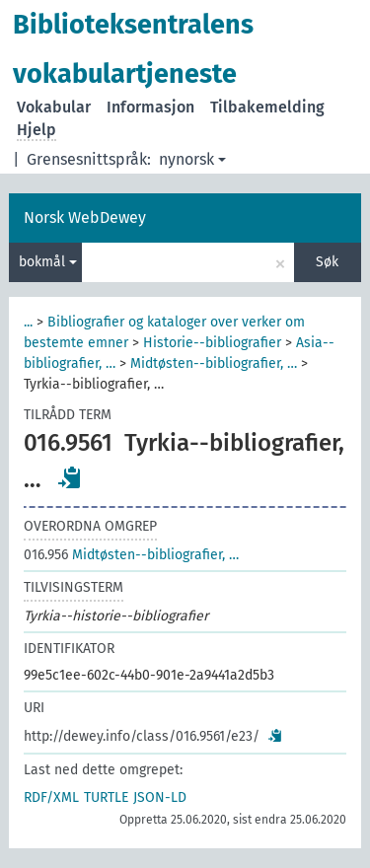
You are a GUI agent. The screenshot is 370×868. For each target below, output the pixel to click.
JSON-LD (160, 797)
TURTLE (106, 797)
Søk (327, 262)
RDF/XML (51, 797)
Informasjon (150, 107)
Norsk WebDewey (85, 217)
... (28, 322)
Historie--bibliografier (212, 343)
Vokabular (54, 107)
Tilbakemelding (267, 107)
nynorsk (192, 159)
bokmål (48, 262)
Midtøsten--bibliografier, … (214, 363)
